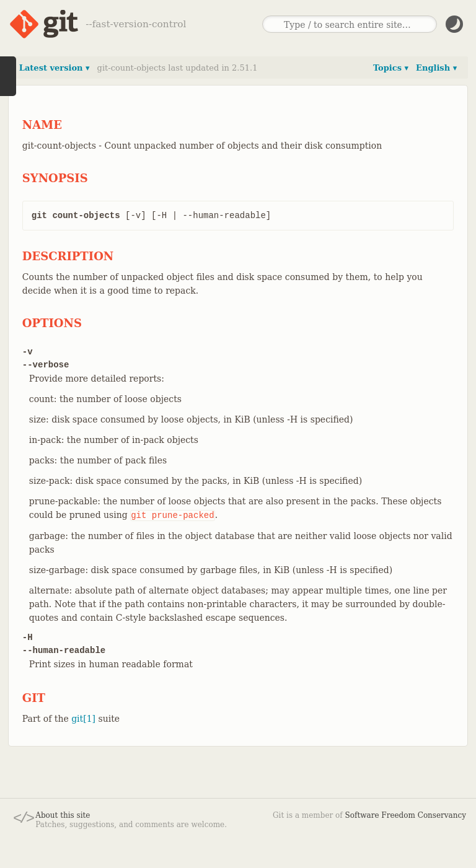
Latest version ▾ (55, 68)
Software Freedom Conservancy (406, 815)
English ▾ (436, 68)
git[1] (83, 719)
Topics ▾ (391, 68)
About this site (63, 815)
